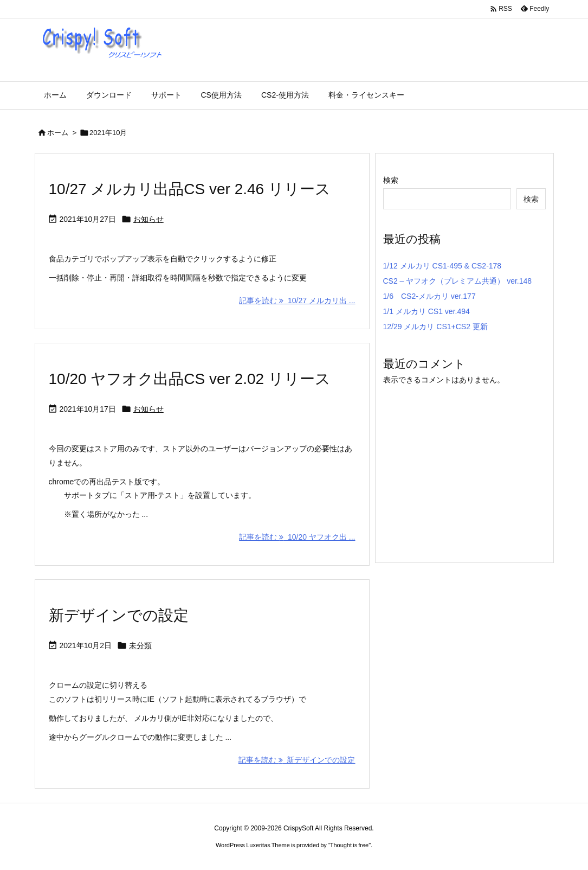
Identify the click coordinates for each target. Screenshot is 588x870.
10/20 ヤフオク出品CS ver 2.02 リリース (190, 379)
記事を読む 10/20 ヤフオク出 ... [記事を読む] (297, 537)
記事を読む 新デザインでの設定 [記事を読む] (297, 760)
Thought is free (349, 845)
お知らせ (148, 219)
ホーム (58, 133)
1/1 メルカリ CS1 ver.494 (427, 311)
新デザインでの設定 (119, 615)
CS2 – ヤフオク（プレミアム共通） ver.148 (458, 281)
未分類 (140, 645)
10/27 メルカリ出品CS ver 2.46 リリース (190, 189)
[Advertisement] (474, 463)
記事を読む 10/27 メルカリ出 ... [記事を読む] (297, 300)
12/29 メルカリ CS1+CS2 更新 (435, 327)
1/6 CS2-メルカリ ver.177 (429, 296)
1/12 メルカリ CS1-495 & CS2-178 (442, 266)
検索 (391, 180)
